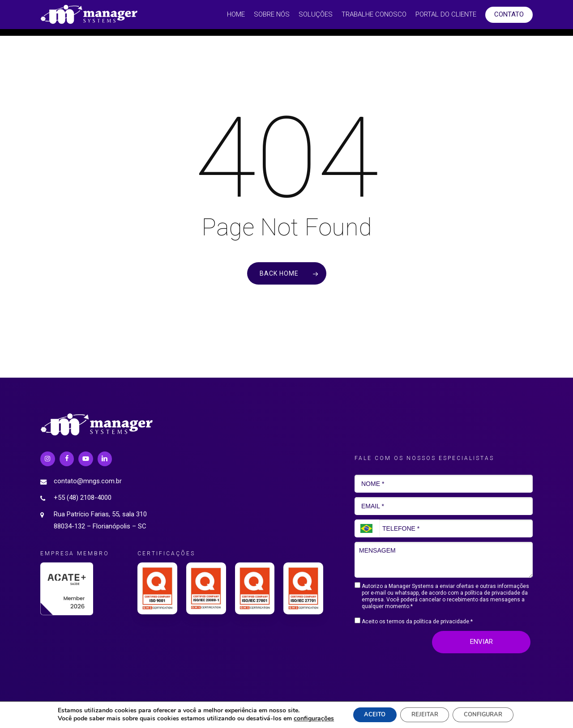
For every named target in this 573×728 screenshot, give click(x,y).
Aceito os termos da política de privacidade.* (414, 621)
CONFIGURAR (489, 714)
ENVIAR (481, 642)
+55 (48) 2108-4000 (83, 498)
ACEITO (368, 714)
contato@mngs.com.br (88, 481)
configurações (304, 718)
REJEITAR (424, 714)
